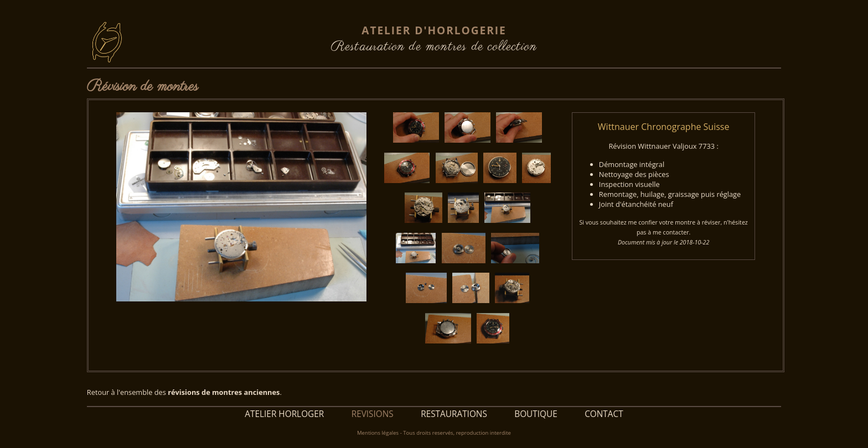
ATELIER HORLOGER (284, 414)
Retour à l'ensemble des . (184, 392)
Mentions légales (378, 433)
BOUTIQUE (536, 414)
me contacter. (671, 232)
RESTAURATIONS (454, 414)
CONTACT (604, 414)
